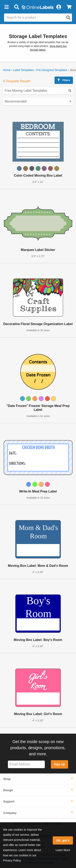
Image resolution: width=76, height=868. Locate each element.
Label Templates (24, 70)
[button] (6, 7)
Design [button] (8, 790)
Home (7, 70)
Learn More (63, 850)
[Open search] (68, 18)
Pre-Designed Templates (52, 70)
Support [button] (9, 801)
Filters (64, 80)
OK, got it (63, 840)
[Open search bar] (17, 7)
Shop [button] (7, 779)
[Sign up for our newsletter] (26, 764)
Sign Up (59, 764)
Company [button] (10, 813)
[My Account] (59, 7)
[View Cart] (69, 7)
